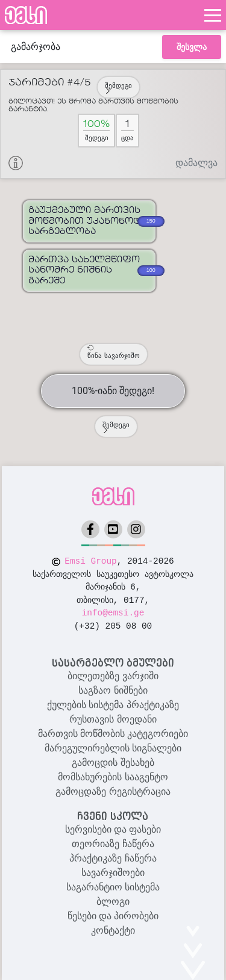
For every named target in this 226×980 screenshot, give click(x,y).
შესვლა (192, 47)
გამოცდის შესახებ (113, 763)
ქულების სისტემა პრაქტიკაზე (113, 705)
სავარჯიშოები (113, 873)
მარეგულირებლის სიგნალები (113, 748)
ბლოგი (113, 901)
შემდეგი (118, 88)
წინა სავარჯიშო (113, 352)
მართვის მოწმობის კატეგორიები (113, 734)
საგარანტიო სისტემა (113, 887)
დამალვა (196, 163)
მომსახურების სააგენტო (113, 777)
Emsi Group (90, 561)
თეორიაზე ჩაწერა (113, 844)
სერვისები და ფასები (113, 829)
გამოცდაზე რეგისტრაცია (113, 791)
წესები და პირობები (113, 916)
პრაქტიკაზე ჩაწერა (113, 858)
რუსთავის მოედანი (113, 719)
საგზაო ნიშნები (113, 690)
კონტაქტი (113, 930)
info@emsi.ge (113, 613)
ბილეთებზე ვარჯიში (113, 676)
